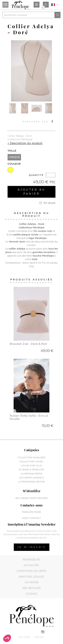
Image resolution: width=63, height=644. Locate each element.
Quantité (36, 175)
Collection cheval (32, 462)
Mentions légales (32, 577)
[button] (7, 638)
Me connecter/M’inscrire (32, 498)
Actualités (32, 565)
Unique (14, 157)
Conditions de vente (32, 571)
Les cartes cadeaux (32, 478)
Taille (12, 151)
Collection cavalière (32, 457)
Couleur (14, 164)
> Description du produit (25, 143)
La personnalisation (32, 482)
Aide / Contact (32, 518)
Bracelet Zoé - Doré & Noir (29, 344)
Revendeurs (32, 560)
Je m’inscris (32, 547)
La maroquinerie (32, 474)
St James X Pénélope (32, 470)
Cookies (32, 594)
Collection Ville (32, 466)
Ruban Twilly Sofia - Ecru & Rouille (29, 417)
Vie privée (32, 582)
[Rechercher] (29, 15)
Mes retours (32, 588)
